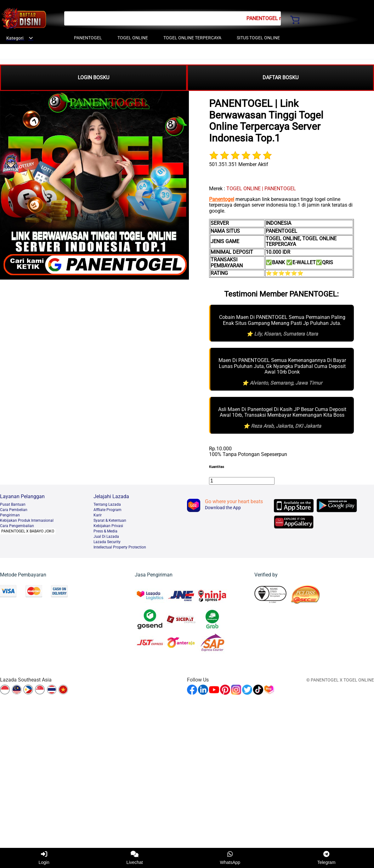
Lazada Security (107, 542)
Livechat (135, 858)
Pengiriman (10, 515)
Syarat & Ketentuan (110, 520)
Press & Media (105, 531)
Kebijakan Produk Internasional (27, 520)
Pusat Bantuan (13, 504)
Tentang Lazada (107, 504)
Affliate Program (108, 510)
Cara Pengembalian (17, 526)
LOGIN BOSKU (93, 78)
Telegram (326, 858)
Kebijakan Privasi (108, 526)
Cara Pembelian (14, 510)
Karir (98, 515)
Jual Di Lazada (106, 537)
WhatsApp (230, 858)
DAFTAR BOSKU (280, 78)
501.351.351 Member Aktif (239, 164)
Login (44, 858)
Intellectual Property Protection (120, 547)
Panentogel (222, 199)
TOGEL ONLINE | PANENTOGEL (261, 189)
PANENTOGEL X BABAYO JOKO (28, 531)
